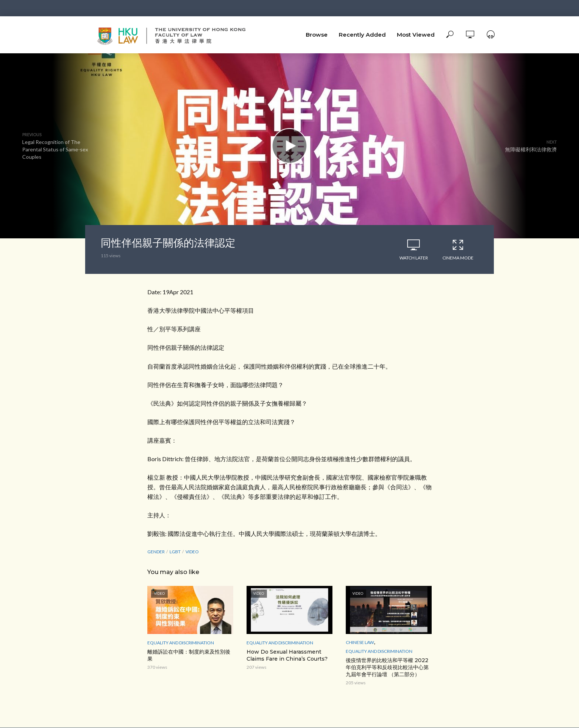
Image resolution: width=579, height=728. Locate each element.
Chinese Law (360, 642)
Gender (156, 552)
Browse (317, 35)
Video (192, 552)
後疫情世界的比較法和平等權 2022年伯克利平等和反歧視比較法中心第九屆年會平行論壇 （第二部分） (387, 667)
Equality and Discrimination (181, 643)
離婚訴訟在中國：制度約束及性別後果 (189, 655)
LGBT (175, 552)
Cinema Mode (458, 249)
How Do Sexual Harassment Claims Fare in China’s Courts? (287, 655)
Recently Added (362, 35)
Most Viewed (416, 35)
